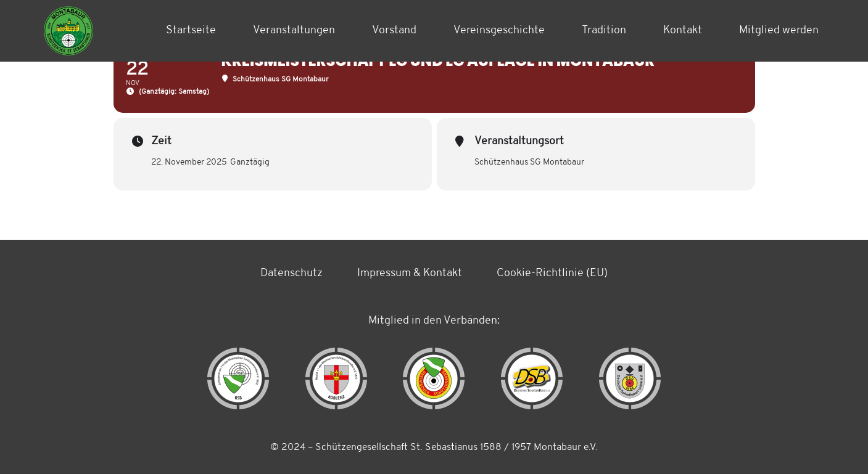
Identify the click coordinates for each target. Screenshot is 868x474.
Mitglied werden (779, 31)
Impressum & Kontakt (410, 273)
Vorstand (394, 31)
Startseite (191, 31)
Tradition (604, 31)
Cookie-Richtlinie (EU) (552, 273)
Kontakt (683, 31)
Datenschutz (291, 273)
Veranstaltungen (294, 31)
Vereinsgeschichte (499, 31)
